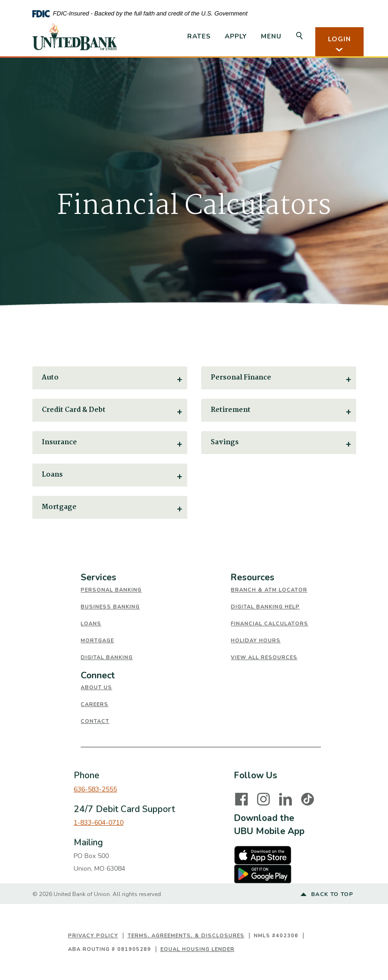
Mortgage (97, 641)
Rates (199, 36)
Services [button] (99, 577)
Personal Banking (111, 590)
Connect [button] (98, 676)
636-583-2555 (95, 789)
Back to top (327, 895)
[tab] (156, 578)
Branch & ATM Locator (269, 590)
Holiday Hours (256, 641)
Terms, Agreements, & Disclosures (186, 936)
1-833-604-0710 (99, 823)
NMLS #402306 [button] (276, 936)
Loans (91, 624)
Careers (95, 704)
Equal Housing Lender (198, 949)
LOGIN (339, 44)
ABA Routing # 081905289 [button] (110, 949)
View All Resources (264, 657)
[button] (110, 378)
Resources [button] (253, 577)
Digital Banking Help (265, 607)
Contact (95, 721)
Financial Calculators (270, 624)
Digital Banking (107, 657)
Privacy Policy (93, 936)
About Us (96, 688)
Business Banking (110, 607)
